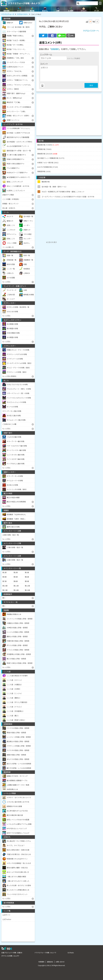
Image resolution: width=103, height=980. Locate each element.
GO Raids (71, 953)
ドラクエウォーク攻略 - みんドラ (24, 3)
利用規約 (41, 962)
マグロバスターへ (91, 31)
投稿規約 (55, 49)
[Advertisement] (69, 113)
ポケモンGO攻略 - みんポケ (10, 956)
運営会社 (50, 962)
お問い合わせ (60, 962)
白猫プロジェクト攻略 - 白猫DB (12, 953)
